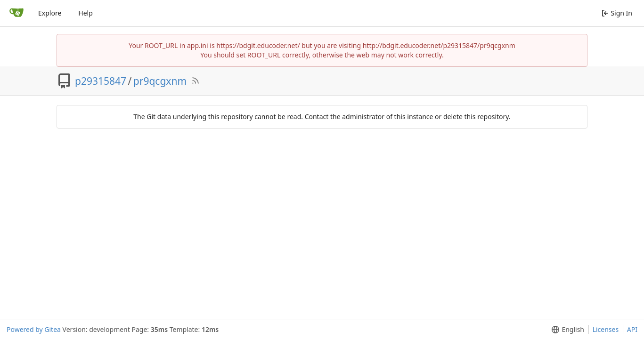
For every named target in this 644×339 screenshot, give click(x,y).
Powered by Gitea (34, 329)
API (632, 329)
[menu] (566, 330)
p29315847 (101, 81)
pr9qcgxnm (160, 81)
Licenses (606, 329)
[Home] (16, 13)
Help (86, 13)
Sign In (617, 13)
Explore (50, 13)
